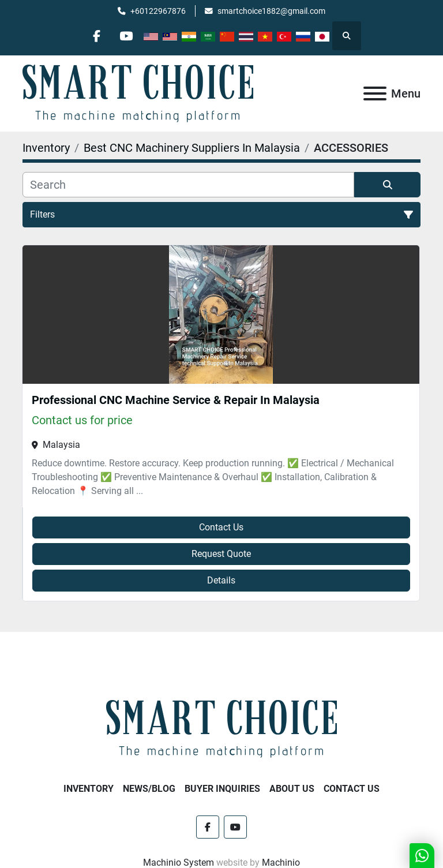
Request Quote (221, 554)
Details (221, 580)
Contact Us (221, 527)
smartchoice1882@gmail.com (271, 11)
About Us (292, 789)
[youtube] (126, 36)
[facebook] (97, 36)
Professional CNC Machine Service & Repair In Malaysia (176, 400)
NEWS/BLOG (149, 789)
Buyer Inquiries (222, 789)
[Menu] (375, 93)
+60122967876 (158, 11)
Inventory (89, 789)
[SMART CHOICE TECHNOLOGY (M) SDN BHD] (221, 729)
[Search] (188, 185)
